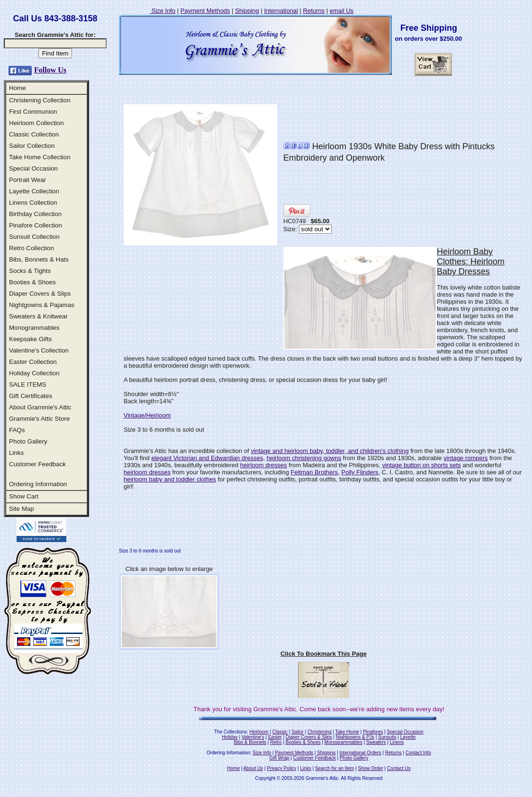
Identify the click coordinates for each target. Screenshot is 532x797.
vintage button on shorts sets (422, 465)
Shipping (247, 11)
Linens (397, 742)
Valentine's (253, 737)
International (281, 11)
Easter (275, 737)
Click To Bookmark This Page (324, 654)
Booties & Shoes (32, 282)
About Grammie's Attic (40, 407)
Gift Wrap (280, 758)
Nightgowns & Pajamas (42, 305)
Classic (280, 732)
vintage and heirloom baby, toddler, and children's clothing (329, 451)
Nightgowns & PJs (355, 737)
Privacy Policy (281, 768)
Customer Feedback (37, 464)
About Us (253, 768)
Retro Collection (32, 248)
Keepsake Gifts (30, 339)
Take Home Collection (40, 157)
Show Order (370, 768)
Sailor (298, 732)
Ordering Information (38, 484)
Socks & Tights (30, 271)
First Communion (33, 112)
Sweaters (376, 742)
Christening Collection (40, 100)
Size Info (162, 11)
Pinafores (373, 732)
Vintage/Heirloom (147, 415)
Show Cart (24, 496)
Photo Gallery (28, 441)
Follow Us (50, 70)
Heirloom (259, 732)
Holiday (230, 737)
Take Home (347, 732)
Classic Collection (34, 134)
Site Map (22, 509)
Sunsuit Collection (34, 237)
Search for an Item (334, 768)
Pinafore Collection (36, 225)
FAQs (17, 430)
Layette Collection (34, 191)
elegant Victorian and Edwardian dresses (207, 458)
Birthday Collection (35, 214)
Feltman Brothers (315, 472)
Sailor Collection (32, 146)
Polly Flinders (360, 472)
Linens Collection (33, 203)
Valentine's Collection (39, 350)
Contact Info (418, 753)
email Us (342, 11)
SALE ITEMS (28, 385)
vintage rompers (465, 458)
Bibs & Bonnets (250, 742)
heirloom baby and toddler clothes (170, 479)
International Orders (360, 753)
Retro (276, 742)
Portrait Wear (27, 180)
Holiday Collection (34, 373)
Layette (408, 737)
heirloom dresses (264, 465)
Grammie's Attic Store (39, 419)
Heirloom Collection (36, 123)
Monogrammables (34, 328)
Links (16, 453)
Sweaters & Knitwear (38, 316)
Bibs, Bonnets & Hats (39, 259)
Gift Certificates (31, 396)
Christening (320, 732)
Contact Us (399, 768)
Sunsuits (387, 737)
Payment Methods (205, 11)
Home (18, 88)
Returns (314, 11)
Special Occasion (33, 168)
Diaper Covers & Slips (40, 294)
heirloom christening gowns (304, 458)
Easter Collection (33, 362)
